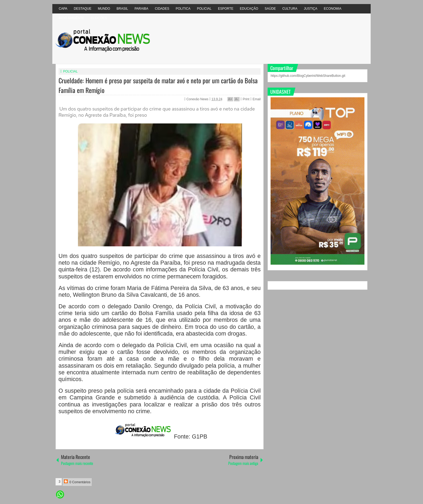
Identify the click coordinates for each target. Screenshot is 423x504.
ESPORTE (226, 9)
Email (255, 99)
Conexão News (198, 99)
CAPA (63, 9)
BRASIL (122, 9)
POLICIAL (204, 9)
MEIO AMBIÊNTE (72, 18)
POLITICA (183, 9)
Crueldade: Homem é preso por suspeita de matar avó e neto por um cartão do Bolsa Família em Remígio (158, 85)
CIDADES (162, 9)
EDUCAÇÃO (249, 9)
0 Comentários (77, 482)
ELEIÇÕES (99, 18)
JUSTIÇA (311, 9)
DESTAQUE (83, 9)
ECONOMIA (332, 9)
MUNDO (104, 9)
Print (245, 99)
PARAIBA (141, 9)
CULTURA (290, 9)
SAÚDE (270, 9)
